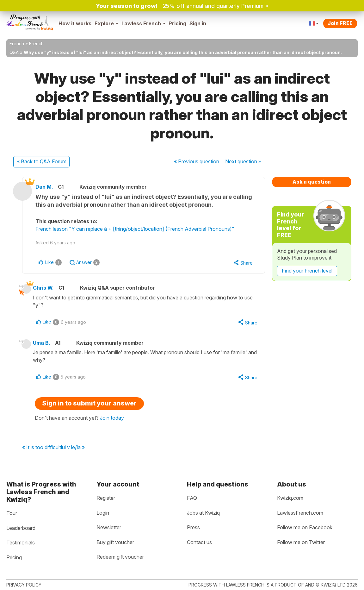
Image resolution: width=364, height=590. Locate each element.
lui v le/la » (73, 449)
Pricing (177, 23)
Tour (12, 513)
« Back (42, 161)
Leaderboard (21, 528)
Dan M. (47, 187)
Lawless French (143, 23)
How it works (75, 23)
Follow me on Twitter (301, 542)
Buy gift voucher (115, 542)
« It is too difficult (42, 449)
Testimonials (21, 543)
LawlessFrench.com (300, 513)
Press (193, 527)
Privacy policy (24, 585)
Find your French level (307, 271)
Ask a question (312, 182)
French (17, 44)
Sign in (198, 23)
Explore (106, 23)
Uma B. (44, 343)
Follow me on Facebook (305, 527)
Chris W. (46, 288)
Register (106, 498)
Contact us (199, 542)
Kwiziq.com (290, 498)
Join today (112, 419)
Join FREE (340, 23)
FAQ (192, 498)
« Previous (197, 161)
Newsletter (109, 527)
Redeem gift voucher (120, 557)
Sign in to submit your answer (89, 405)
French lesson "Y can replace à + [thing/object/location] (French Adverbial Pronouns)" (138, 229)
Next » (243, 161)
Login (103, 513)
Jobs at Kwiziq (203, 513)
